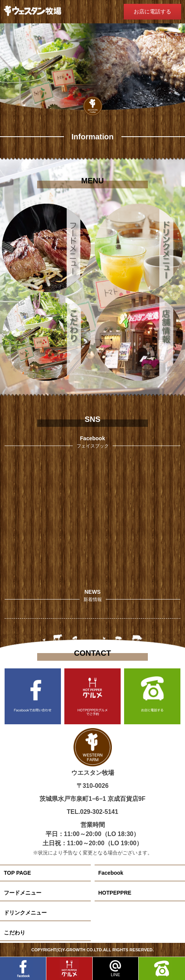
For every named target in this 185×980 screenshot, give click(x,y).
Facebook (111, 873)
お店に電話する (152, 11)
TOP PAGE (17, 873)
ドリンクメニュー (25, 913)
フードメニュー (23, 893)
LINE (115, 969)
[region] (92, 69)
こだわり (15, 933)
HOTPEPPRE (115, 893)
